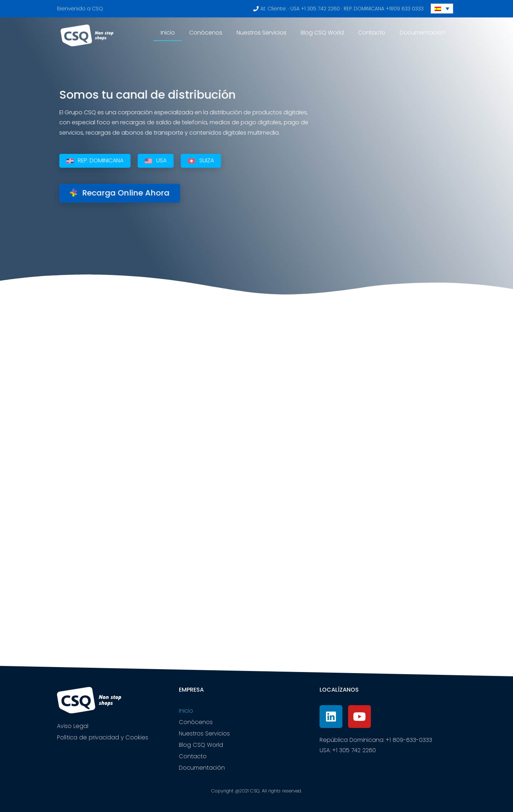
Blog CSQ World (322, 33)
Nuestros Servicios (261, 33)
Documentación (423, 33)
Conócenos (206, 33)
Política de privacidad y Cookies (103, 737)
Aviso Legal (73, 726)
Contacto (372, 33)
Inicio (168, 33)
